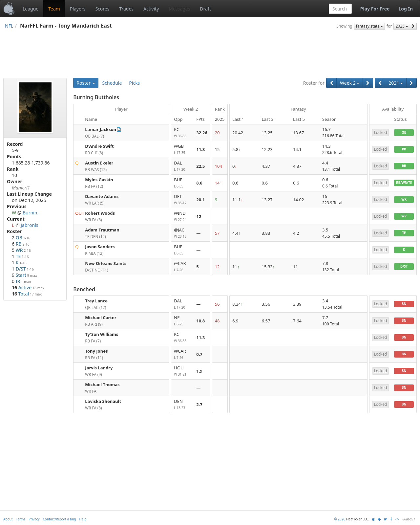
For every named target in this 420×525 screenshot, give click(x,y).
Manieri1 (21, 188)
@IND (182, 217)
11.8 (200, 149)
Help (83, 519)
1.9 (199, 371)
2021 (396, 83)
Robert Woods (100, 213)
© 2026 (340, 519)
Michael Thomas (102, 384)
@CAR (182, 267)
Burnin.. (31, 213)
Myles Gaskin (99, 180)
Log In (406, 9)
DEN (182, 405)
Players (78, 9)
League (31, 9)
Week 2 (350, 83)
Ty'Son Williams (102, 334)
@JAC (182, 233)
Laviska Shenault (103, 401)
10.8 (200, 321)
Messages (179, 9)
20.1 (200, 200)
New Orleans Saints (106, 263)
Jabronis (29, 225)
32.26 (202, 133)
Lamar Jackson (101, 129)
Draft (205, 9)
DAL (182, 166)
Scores (102, 9)
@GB (182, 150)
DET (182, 200)
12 (199, 216)
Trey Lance (96, 301)
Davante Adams (102, 196)
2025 (402, 26)
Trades (126, 9)
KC (182, 133)
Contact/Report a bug (60, 519)
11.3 (200, 338)
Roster (86, 83)
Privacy (34, 519)
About (8, 519)
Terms (21, 519)
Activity (151, 9)
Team (54, 9)
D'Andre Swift (99, 146)
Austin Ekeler (99, 163)
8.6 (199, 183)
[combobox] (340, 9)
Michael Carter (101, 317)
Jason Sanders (100, 247)
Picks (134, 83)
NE (182, 321)
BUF (182, 183)
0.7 (199, 354)
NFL (9, 26)
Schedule (112, 83)
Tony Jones (96, 351)
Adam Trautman (102, 230)
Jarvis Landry (99, 368)
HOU (182, 371)
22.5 (200, 166)
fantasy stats (369, 26)
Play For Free (375, 9)
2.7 (199, 405)
